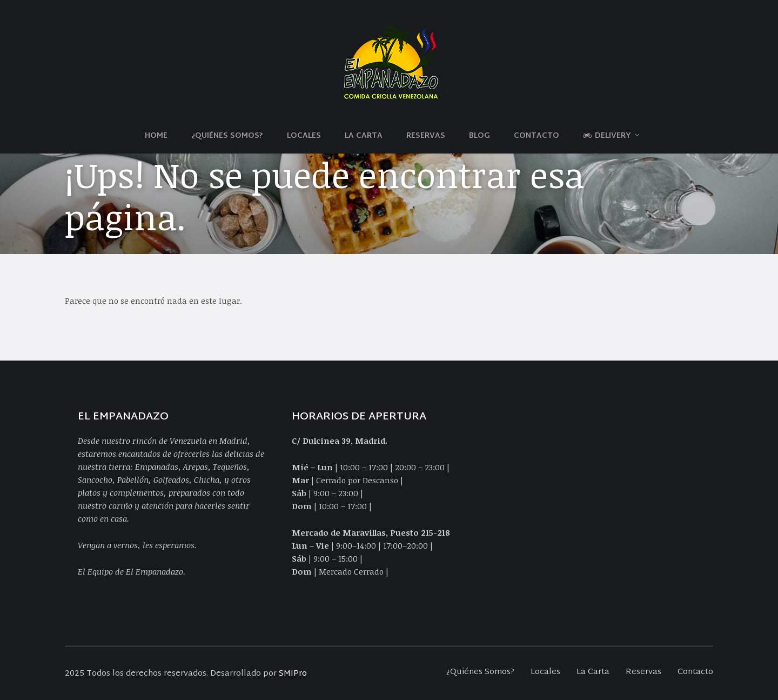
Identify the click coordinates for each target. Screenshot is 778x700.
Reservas (426, 136)
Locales (304, 136)
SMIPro (293, 674)
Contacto (536, 136)
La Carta (364, 136)
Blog (479, 136)
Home (156, 136)
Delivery (607, 136)
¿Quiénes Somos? (227, 136)
